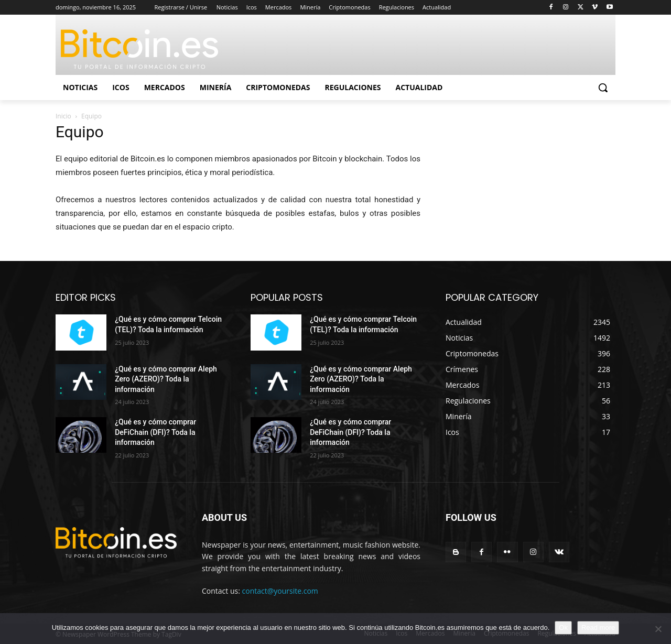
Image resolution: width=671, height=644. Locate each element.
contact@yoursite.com (280, 591)
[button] (603, 88)
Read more (598, 627)
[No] (658, 629)
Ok (563, 627)
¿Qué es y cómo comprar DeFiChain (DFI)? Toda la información (155, 432)
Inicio (63, 116)
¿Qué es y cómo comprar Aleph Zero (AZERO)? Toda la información (166, 379)
